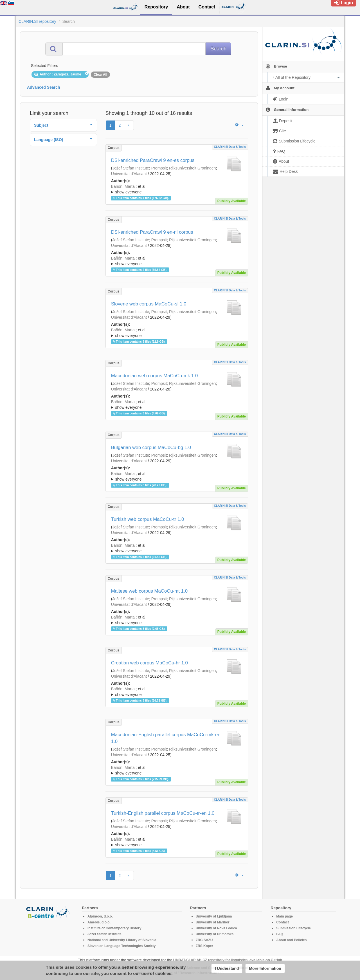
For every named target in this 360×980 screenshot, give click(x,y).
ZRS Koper (204, 946)
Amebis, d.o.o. (99, 922)
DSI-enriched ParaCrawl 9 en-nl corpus (152, 232)
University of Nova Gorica (216, 928)
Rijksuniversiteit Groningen (193, 168)
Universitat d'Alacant (129, 174)
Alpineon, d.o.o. (100, 916)
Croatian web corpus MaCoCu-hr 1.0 (149, 663)
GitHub (276, 960)
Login (344, 3)
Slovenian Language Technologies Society (122, 946)
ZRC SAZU (204, 940)
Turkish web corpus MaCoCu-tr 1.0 (148, 519)
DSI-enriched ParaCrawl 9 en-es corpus (153, 160)
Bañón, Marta (123, 186)
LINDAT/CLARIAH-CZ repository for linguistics (210, 960)
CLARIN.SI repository (37, 21)
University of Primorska (215, 934)
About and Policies (291, 940)
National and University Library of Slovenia (122, 940)
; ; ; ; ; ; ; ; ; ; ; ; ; (177, 189)
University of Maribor (213, 922)
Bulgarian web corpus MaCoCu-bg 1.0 (151, 447)
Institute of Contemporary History (114, 928)
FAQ (280, 934)
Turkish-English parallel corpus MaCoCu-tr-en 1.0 (163, 813)
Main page (284, 916)
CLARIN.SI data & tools (230, 147)
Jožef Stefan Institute (131, 168)
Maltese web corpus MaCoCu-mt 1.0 (149, 591)
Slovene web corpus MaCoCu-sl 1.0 (149, 304)
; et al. (177, 189)
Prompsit (159, 168)
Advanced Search (44, 87)
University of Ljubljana (214, 916)
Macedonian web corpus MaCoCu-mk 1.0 (155, 376)
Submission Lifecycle (293, 928)
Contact (283, 922)
